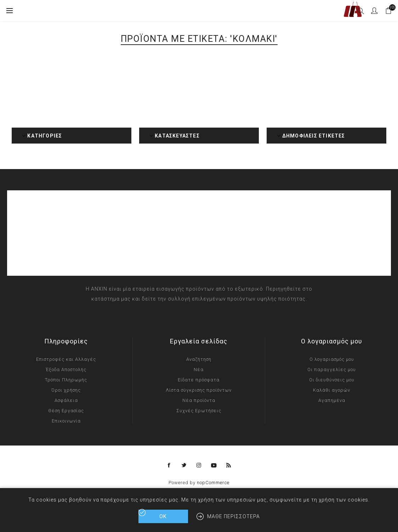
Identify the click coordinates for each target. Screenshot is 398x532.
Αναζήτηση (199, 359)
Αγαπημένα (332, 400)
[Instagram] (199, 465)
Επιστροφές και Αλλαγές (66, 359)
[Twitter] (184, 465)
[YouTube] (214, 465)
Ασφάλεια (66, 400)
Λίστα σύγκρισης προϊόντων (199, 390)
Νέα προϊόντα (199, 400)
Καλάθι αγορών (332, 390)
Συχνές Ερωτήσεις (199, 411)
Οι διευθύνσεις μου (332, 380)
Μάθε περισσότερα (234, 516)
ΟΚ (163, 516)
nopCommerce (213, 483)
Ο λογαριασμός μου (332, 359)
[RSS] (229, 465)
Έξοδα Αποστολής (66, 369)
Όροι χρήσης (66, 390)
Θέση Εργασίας (66, 411)
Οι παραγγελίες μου (332, 369)
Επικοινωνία (66, 421)
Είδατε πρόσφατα (199, 380)
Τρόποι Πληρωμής (66, 380)
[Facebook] (169, 465)
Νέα (199, 369)
